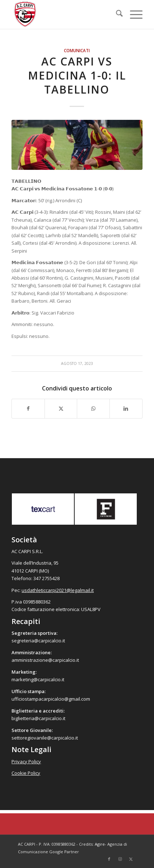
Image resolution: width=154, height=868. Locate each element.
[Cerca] (116, 14)
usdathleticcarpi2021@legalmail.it (58, 590)
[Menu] (133, 14)
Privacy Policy (26, 761)
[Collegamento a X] (131, 859)
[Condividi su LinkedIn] (126, 408)
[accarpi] (64, 14)
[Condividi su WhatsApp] (93, 408)
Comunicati (77, 50)
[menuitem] (116, 14)
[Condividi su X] (61, 408)
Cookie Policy (26, 773)
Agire (100, 844)
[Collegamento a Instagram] (120, 859)
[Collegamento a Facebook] (109, 859)
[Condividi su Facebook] (28, 408)
